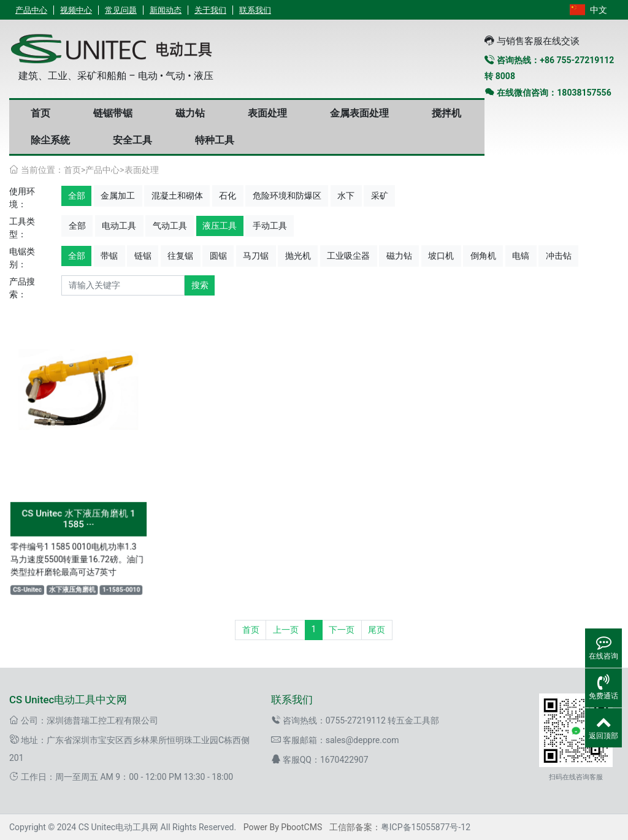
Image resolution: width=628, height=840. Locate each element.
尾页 (377, 630)
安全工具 (132, 140)
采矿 (380, 196)
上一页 (286, 630)
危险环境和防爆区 (287, 196)
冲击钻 (559, 256)
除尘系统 (50, 140)
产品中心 (31, 10)
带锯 (109, 256)
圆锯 (218, 256)
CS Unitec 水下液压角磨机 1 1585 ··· (78, 516)
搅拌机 (446, 113)
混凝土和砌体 (177, 196)
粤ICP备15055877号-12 (426, 827)
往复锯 (180, 256)
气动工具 (170, 226)
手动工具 (270, 226)
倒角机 (483, 256)
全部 (77, 196)
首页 (40, 113)
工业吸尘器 (348, 256)
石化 (228, 196)
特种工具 (215, 140)
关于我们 (210, 10)
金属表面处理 (359, 113)
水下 (346, 196)
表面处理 (267, 113)
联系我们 (255, 10)
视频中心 (76, 10)
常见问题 (121, 10)
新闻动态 (166, 10)
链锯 (143, 256)
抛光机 (298, 256)
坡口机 (441, 256)
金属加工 (118, 196)
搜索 (200, 285)
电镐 (521, 256)
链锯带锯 (113, 113)
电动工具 (119, 226)
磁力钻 (190, 113)
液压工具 (220, 226)
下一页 (342, 630)
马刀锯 (256, 256)
